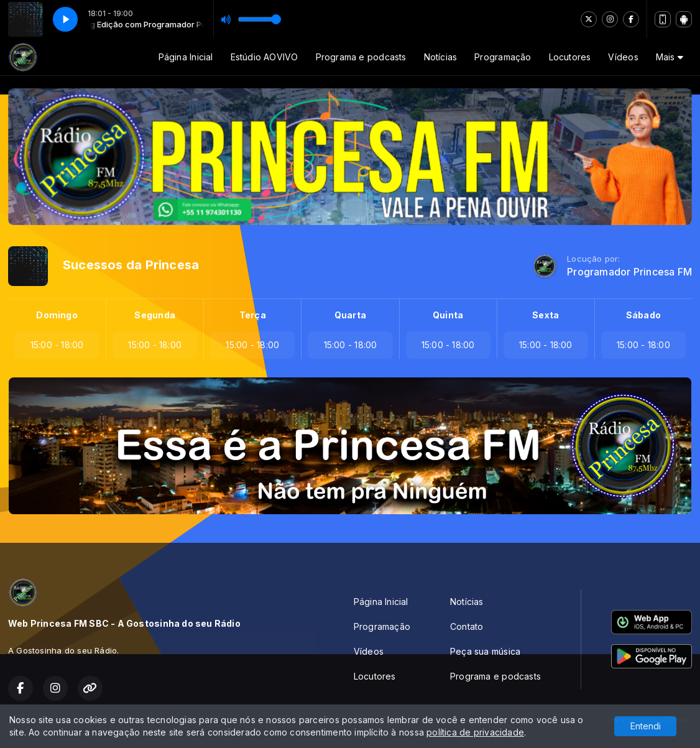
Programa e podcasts (361, 57)
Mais (670, 57)
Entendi (646, 726)
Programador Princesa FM (629, 272)
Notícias (441, 57)
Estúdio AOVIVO (265, 57)
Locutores (570, 57)
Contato (467, 626)
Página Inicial (186, 57)
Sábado (643, 315)
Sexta (546, 315)
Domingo (57, 315)
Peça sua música (485, 651)
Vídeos (623, 57)
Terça (253, 315)
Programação (503, 57)
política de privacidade (475, 732)
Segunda (154, 315)
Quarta (350, 315)
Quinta (448, 315)
